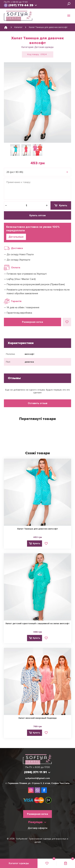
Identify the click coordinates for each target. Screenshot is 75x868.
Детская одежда (44, 47)
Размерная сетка (32, 322)
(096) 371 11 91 (35, 772)
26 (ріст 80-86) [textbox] (15, 172)
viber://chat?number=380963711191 (6, 5)
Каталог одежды (19, 863)
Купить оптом (37, 215)
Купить (63, 205)
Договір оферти (38, 828)
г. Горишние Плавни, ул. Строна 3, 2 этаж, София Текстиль (38, 783)
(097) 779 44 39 (21, 5)
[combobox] (37, 172)
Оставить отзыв (38, 403)
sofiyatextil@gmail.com (37, 778)
